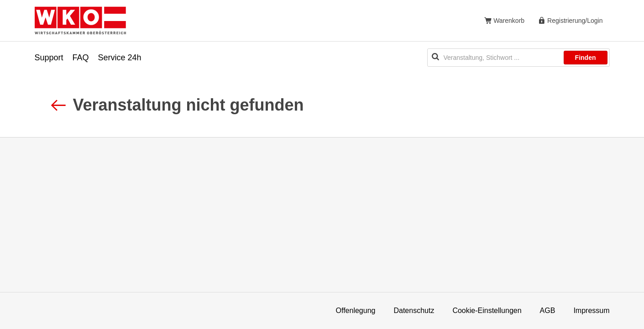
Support (49, 58)
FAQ (81, 58)
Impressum (591, 310)
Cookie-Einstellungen (487, 310)
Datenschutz (414, 310)
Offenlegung (356, 310)
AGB (548, 310)
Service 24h (120, 58)
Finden (586, 58)
